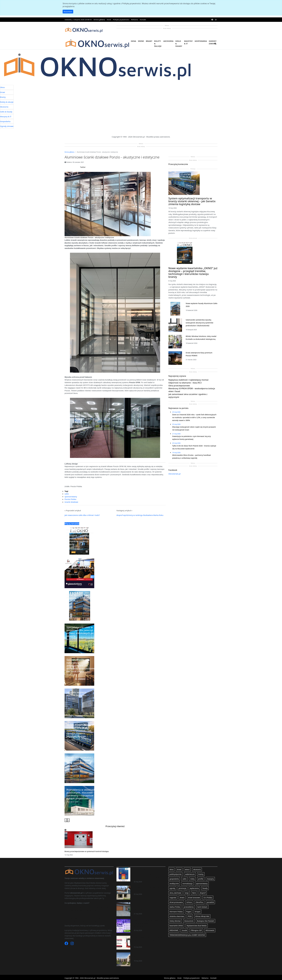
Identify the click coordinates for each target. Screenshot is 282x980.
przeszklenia (189, 907)
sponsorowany (71, 497)
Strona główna (99, 20)
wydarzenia (194, 888)
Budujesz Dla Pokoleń (206, 921)
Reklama (135, 20)
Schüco (189, 902)
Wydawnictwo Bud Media (197, 926)
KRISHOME (174, 930)
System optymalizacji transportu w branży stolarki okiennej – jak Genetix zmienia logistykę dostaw (192, 201)
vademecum (190, 874)
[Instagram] (72, 944)
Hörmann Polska (176, 912)
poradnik (210, 902)
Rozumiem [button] (68, 12)
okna (171, 869)
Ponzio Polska (70, 499)
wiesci (187, 869)
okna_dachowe (175, 893)
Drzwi (141, 41)
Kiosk (109, 20)
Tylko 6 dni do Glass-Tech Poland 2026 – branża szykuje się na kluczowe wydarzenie (150, 923)
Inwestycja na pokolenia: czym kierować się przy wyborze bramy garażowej (147, 907)
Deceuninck (189, 921)
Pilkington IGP (196, 930)
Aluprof (203, 893)
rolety (192, 879)
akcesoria (197, 869)
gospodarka (174, 879)
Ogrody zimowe (213, 42)
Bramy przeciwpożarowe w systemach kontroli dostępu (87, 851)
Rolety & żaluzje (158, 44)
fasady (205, 888)
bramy (201, 874)
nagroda (173, 898)
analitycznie (174, 884)
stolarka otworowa (177, 916)
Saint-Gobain (202, 907)
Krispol (197, 912)
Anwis (182, 898)
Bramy (149, 41)
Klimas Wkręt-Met (202, 916)
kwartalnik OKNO (176, 926)
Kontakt (143, 20)
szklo (67, 494)
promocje (182, 888)
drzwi (179, 869)
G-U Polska (208, 898)
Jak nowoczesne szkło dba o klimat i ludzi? (82, 515)
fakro (194, 893)
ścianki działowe (71, 502)
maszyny (210, 879)
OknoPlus (199, 902)
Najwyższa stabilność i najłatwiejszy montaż (188, 380)
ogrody (172, 888)
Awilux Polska (175, 907)
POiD (190, 916)
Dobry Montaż (175, 921)
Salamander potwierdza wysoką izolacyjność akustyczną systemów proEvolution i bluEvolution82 (199, 323)
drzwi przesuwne (176, 902)
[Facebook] (67, 944)
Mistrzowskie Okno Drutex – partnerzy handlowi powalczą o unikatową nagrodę (149, 940)
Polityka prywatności (121, 20)
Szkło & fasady (179, 44)
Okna (134, 41)
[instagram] (216, 20)
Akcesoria (168, 41)
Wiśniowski (210, 930)
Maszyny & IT (188, 42)
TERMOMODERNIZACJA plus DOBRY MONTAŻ (187, 935)
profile (201, 879)
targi (187, 893)
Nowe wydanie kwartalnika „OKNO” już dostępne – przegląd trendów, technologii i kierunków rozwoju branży (193, 272)
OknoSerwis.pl (174, 474)
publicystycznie (175, 874)
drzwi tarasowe (194, 898)
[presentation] (66, 820)
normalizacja (187, 884)
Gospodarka (201, 41)
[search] (215, 45)
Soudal (184, 930)
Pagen (189, 912)
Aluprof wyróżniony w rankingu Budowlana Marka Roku (140, 515)
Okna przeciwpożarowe (179, 386)
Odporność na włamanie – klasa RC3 (185, 383)
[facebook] (212, 20)
